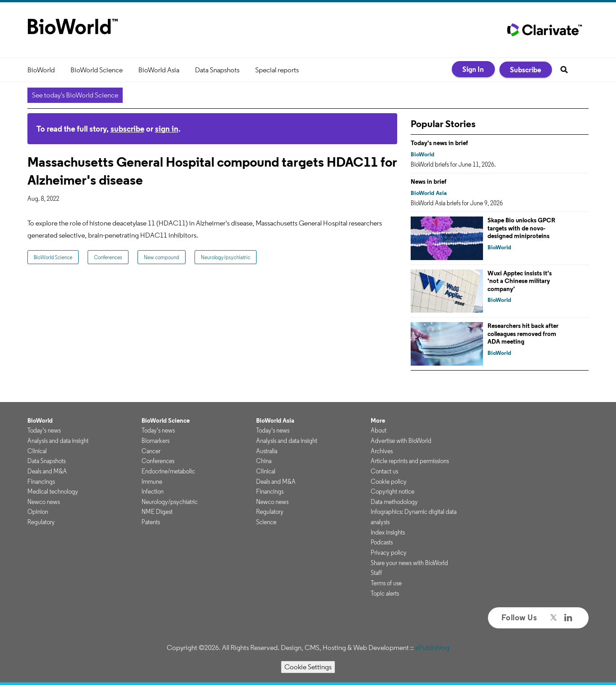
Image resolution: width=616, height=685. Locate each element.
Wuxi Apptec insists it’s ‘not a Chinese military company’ (520, 281)
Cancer (151, 451)
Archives (382, 451)
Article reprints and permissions (410, 461)
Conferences (108, 257)
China (264, 461)
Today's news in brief (439, 143)
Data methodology (394, 502)
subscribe (127, 129)
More (378, 420)
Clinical (37, 451)
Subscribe (525, 70)
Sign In (473, 69)
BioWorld (41, 70)
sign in (167, 129)
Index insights (388, 532)
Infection (153, 491)
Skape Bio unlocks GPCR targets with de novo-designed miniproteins (521, 228)
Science (266, 522)
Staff (376, 573)
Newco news (44, 502)
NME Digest (157, 512)
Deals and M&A (47, 471)
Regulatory (41, 522)
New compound (162, 257)
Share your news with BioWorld (409, 563)
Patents (151, 522)
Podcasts (382, 542)
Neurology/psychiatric (226, 257)
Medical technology (53, 491)
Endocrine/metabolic (168, 471)
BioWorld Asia (159, 70)
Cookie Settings (308, 667)
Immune (152, 482)
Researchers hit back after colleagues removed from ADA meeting (523, 334)
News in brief (429, 181)
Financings (41, 482)
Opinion (38, 512)
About (379, 430)
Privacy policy (389, 552)
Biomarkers (155, 441)
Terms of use (386, 583)
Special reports (277, 70)
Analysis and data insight (58, 441)
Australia (267, 451)
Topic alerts (385, 593)
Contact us (384, 471)
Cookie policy (389, 482)
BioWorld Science (97, 70)
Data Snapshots (217, 70)
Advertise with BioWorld (401, 441)
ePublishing (432, 647)
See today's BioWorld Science (75, 95)
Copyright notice (392, 491)
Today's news (44, 430)
